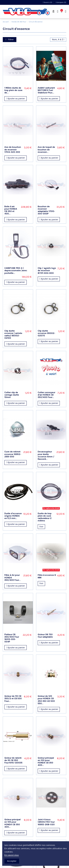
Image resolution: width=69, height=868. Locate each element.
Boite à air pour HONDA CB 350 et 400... (11, 210)
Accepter (12, 861)
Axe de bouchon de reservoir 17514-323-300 (13, 149)
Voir (41, 527)
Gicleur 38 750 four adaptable (45, 636)
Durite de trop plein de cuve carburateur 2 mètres (45, 517)
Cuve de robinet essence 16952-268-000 (13, 454)
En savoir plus (12, 855)
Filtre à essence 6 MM (47, 576)
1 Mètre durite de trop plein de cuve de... (13, 90)
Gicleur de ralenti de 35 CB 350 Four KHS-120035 (13, 760)
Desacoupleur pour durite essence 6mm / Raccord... (46, 455)
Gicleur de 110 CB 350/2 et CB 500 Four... (13, 698)
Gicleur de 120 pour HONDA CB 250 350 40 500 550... (46, 700)
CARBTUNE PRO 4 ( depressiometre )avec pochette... (16, 270)
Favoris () (48, 2)
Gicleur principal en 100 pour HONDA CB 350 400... (46, 762)
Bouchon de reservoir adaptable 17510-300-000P (46, 210)
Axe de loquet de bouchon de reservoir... (46, 149)
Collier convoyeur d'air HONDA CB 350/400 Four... (46, 395)
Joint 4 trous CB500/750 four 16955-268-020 (46, 822)
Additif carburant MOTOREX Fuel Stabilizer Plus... (46, 90)
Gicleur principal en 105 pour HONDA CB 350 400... (13, 823)
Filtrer (10, 39)
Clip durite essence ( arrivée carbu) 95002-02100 (13, 334)
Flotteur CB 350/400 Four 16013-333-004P (12, 638)
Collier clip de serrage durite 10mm (12, 395)
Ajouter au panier (16, 99)
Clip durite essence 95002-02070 (46, 333)
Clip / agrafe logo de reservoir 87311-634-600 (47, 270)
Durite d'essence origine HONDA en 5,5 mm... (13, 516)
